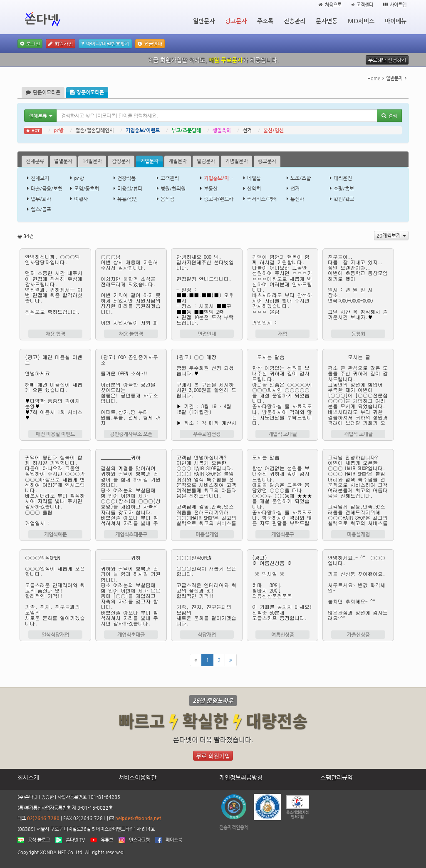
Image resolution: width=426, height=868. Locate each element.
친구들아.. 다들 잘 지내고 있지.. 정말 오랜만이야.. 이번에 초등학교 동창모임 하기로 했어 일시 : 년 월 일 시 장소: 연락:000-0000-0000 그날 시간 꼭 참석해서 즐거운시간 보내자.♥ (358, 289)
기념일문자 (237, 161)
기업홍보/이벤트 (143, 130)
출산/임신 (274, 130)
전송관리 (295, 21)
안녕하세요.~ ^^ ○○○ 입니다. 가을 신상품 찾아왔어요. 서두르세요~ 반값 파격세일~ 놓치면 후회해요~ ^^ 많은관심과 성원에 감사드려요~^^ (358, 590)
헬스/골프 (41, 209)
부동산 (211, 188)
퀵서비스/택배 (262, 199)
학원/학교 (344, 199)
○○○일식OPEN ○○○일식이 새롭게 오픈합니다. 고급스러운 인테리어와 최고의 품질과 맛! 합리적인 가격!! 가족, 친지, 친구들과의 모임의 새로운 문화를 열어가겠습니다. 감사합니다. (55, 590)
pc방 (59, 130)
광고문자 (236, 21)
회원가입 (61, 44)
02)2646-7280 (43, 818)
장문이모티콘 (87, 92)
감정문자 (121, 161)
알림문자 (206, 161)
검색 (389, 116)
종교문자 (267, 161)
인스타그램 (139, 840)
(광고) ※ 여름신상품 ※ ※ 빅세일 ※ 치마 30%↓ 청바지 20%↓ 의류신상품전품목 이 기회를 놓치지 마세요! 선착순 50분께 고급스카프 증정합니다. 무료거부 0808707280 (282, 590)
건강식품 (126, 178)
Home (374, 78)
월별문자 (63, 161)
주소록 (265, 21)
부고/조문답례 (186, 130)
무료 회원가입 (213, 756)
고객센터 (362, 5)
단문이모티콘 (43, 92)
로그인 (30, 44)
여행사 (81, 199)
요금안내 (150, 44)
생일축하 (222, 130)
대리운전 (343, 178)
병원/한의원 (173, 188)
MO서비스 (361, 21)
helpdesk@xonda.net (138, 818)
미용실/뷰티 (130, 188)
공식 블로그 (39, 840)
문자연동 (327, 21)
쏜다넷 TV (75, 840)
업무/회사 (41, 199)
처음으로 (330, 5)
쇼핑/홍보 (344, 188)
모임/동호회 (87, 188)
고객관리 (170, 178)
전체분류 (35, 161)
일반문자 (204, 21)
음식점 (167, 199)
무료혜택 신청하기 (387, 60)
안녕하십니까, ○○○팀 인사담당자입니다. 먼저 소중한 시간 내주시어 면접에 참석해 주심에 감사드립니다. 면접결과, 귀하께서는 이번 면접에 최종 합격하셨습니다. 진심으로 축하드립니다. (55, 289)
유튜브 (107, 840)
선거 (247, 130)
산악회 (254, 188)
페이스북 (174, 840)
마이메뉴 (396, 21)
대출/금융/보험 (47, 188)
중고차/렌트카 (219, 199)
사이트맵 (395, 5)
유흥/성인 (128, 199)
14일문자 (92, 161)
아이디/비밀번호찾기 (105, 44)
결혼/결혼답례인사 (95, 130)
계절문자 (178, 161)
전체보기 (40, 178)
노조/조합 (301, 178)
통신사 (297, 199)
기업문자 (149, 161)
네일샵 (254, 178)
